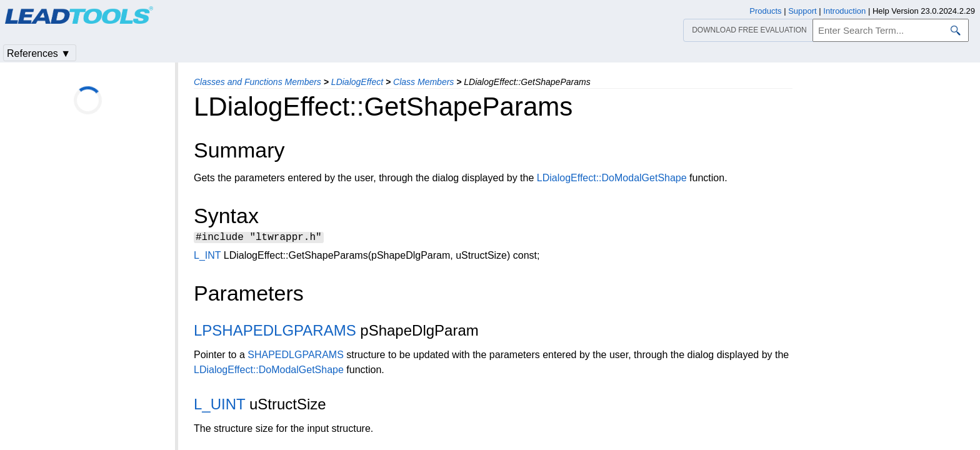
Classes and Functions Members (257, 82)
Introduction (844, 11)
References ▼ (39, 53)
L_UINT (219, 406)
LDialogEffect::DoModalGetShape (612, 178)
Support (802, 11)
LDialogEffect (357, 82)
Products (765, 11)
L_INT (207, 257)
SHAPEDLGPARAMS (296, 357)
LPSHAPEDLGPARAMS (275, 332)
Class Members (423, 82)
